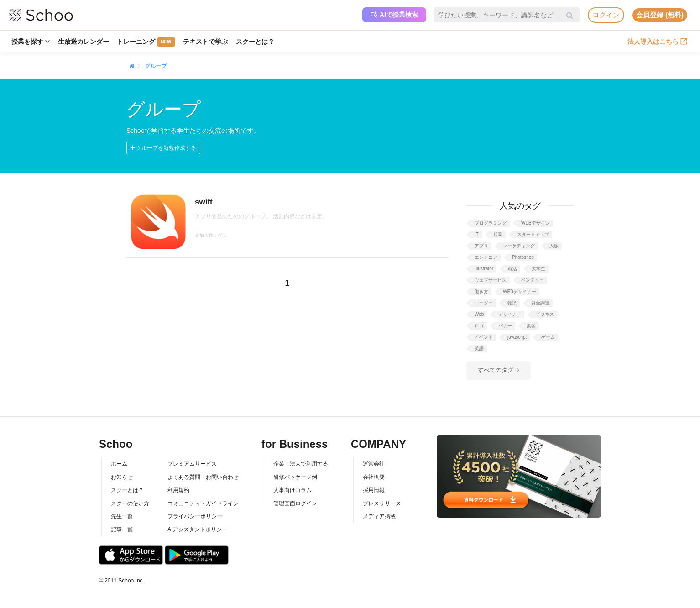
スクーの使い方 (130, 503)
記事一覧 (122, 529)
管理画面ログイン (295, 503)
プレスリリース (382, 503)
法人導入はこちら (657, 42)
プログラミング (491, 223)
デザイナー (510, 314)
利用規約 (178, 490)
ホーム (119, 464)
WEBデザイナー (520, 291)
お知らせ (122, 477)
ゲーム (548, 337)
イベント (484, 337)
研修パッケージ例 (295, 477)
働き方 (481, 291)
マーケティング (519, 246)
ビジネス (545, 314)
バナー (505, 326)
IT (477, 234)
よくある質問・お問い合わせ (203, 477)
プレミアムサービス (192, 464)
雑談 (512, 303)
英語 (479, 349)
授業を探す (31, 42)
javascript (517, 337)
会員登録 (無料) (660, 15)
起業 (498, 234)
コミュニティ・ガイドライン (203, 503)
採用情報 (374, 490)
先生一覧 (122, 516)
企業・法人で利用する (301, 464)
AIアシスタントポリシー (197, 529)
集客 (531, 326)
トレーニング (146, 42)
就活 (512, 269)
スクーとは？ (256, 42)
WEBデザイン (535, 223)
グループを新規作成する (163, 148)
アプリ (481, 246)
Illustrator (484, 269)
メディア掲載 (379, 516)
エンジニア (486, 257)
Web (479, 314)
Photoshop (523, 257)
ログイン (606, 15)
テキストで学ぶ (206, 42)
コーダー (484, 303)
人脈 (554, 246)
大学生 (538, 269)
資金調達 (540, 303)
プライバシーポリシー (195, 516)
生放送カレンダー (84, 42)
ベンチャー (533, 280)
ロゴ (479, 326)
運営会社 (374, 464)
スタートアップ (533, 234)
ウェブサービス (491, 280)
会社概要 (374, 477)
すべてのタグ (496, 370)
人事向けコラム (293, 490)
